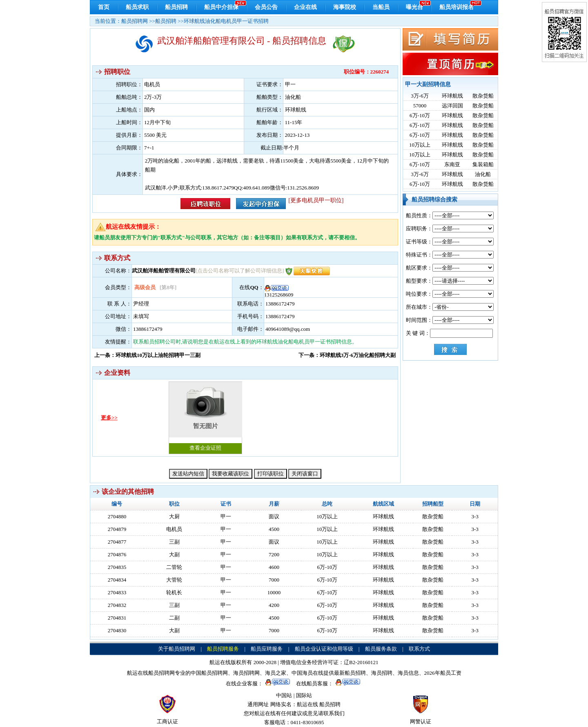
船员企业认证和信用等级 (324, 649)
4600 (274, 567)
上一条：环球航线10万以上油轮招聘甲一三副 (147, 355)
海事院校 (345, 7)
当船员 (381, 7)
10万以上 (420, 145)
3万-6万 (420, 96)
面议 (274, 516)
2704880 (117, 516)
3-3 (475, 516)
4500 (274, 529)
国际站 (304, 695)
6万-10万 (420, 115)
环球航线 (452, 96)
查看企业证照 (205, 416)
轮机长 (174, 592)
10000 (274, 592)
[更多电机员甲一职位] (316, 200)
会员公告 (266, 7)
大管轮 (174, 580)
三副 (174, 542)
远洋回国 (452, 106)
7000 (274, 580)
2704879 (117, 529)
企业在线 (305, 7)
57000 (420, 106)
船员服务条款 (381, 649)
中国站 (284, 695)
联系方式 (419, 649)
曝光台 (414, 7)
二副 (174, 618)
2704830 (117, 630)
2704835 (117, 567)
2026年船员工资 (443, 673)
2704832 (117, 605)
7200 (274, 554)
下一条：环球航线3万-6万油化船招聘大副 (347, 355)
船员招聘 (176, 7)
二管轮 (174, 567)
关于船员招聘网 (177, 649)
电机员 (174, 529)
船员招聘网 (135, 21)
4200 (274, 605)
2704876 (117, 554)
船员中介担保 (221, 7)
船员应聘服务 (267, 649)
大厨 (174, 516)
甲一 (226, 516)
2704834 (117, 580)
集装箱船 (483, 164)
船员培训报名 (457, 7)
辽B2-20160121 (361, 662)
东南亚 (452, 164)
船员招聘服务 (223, 649)
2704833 (117, 592)
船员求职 (137, 7)
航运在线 (307, 704)
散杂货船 (483, 96)
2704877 (117, 542)
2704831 (117, 618)
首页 (104, 7)
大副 (174, 554)
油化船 (483, 174)
